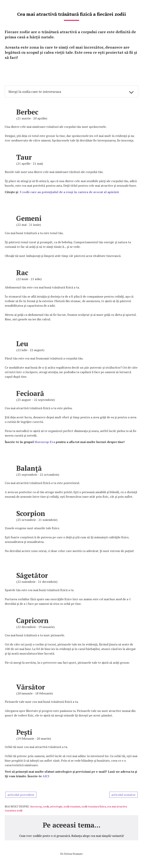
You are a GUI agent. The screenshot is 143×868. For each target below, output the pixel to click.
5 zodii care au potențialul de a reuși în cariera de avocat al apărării (69, 192)
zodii (46, 806)
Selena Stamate (73, 854)
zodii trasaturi (72, 806)
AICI (46, 776)
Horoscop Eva (45, 442)
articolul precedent (21, 795)
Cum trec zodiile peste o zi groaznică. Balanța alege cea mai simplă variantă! (72, 836)
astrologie (56, 806)
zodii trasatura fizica (94, 806)
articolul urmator (123, 795)
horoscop (36, 806)
